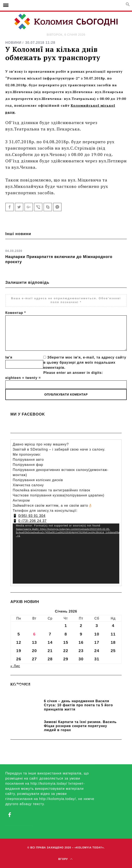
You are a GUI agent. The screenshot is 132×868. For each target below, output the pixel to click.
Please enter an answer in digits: (73, 373)
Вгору (65, 859)
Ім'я (9, 357)
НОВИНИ (13, 43)
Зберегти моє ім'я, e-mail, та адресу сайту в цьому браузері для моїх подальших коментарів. (85, 362)
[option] (66, 255)
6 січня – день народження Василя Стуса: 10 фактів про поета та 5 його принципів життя (78, 705)
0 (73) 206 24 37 (32, 521)
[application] (66, 554)
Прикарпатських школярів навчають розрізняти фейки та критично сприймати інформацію (63, 691)
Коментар (16, 313)
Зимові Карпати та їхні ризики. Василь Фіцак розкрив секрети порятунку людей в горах (80, 726)
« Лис (15, 666)
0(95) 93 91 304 (32, 516)
